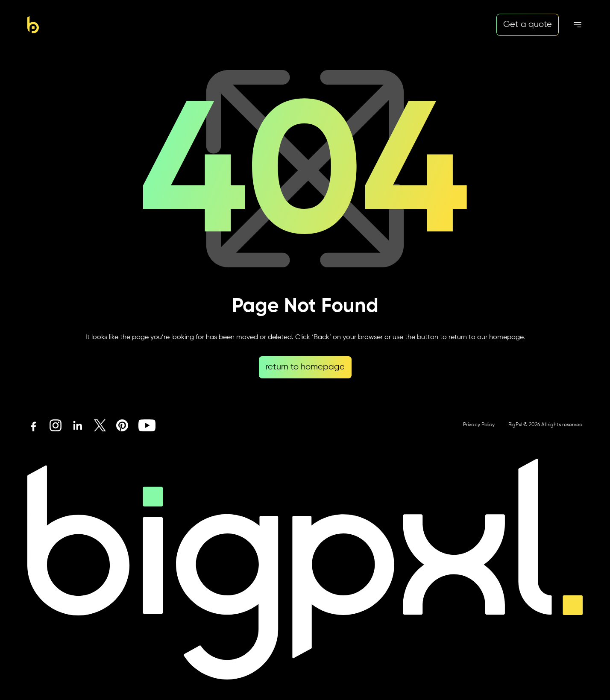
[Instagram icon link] (56, 425)
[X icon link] (100, 425)
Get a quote (528, 25)
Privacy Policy (479, 425)
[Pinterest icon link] (122, 425)
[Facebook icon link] (33, 425)
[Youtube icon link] (147, 425)
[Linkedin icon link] (78, 425)
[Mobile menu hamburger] (578, 25)
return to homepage (305, 367)
